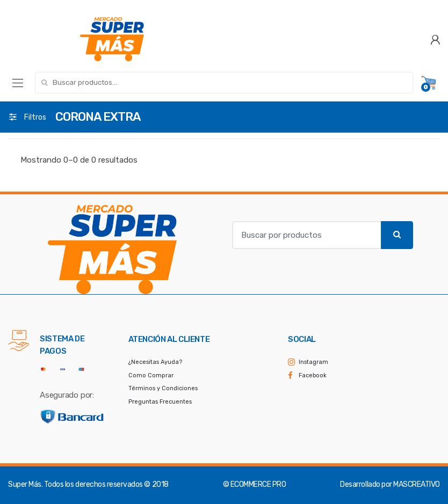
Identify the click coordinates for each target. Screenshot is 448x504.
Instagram (313, 362)
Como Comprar (151, 375)
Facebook (313, 375)
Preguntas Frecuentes (160, 402)
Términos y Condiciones (163, 388)
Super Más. (25, 484)
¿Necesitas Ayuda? (155, 362)
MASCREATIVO (417, 484)
